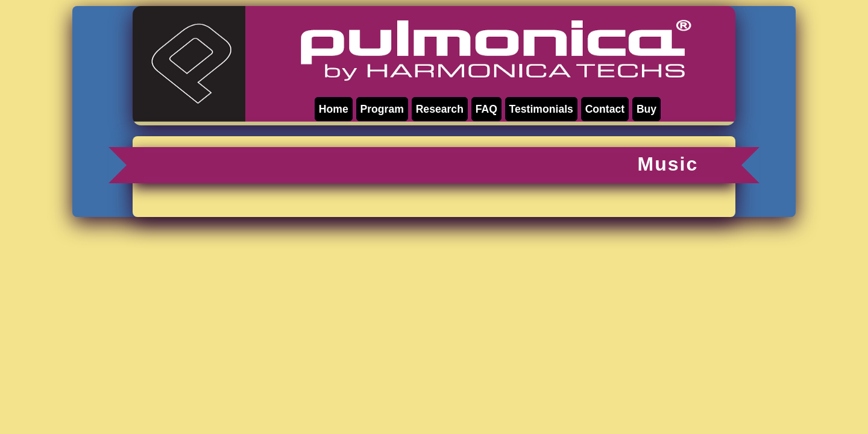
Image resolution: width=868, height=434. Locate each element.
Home (334, 109)
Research (440, 109)
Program (382, 109)
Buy (646, 109)
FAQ (486, 109)
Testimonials (541, 109)
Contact (605, 109)
